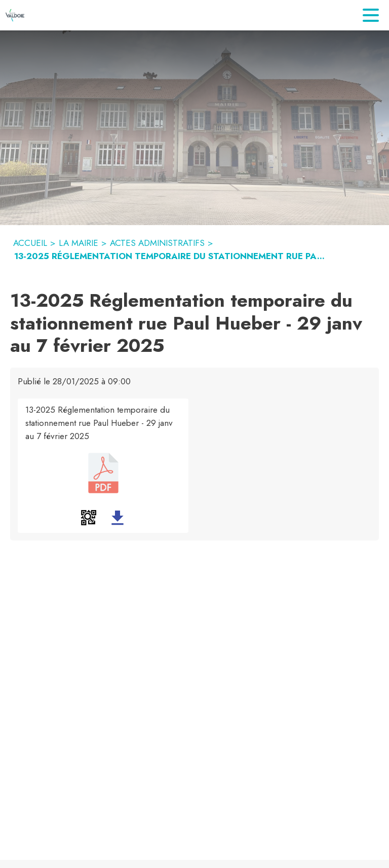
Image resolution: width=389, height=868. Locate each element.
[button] (89, 518)
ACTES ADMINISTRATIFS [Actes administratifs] (157, 243)
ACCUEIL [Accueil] (30, 243)
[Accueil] (15, 15)
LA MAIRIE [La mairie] (79, 243)
